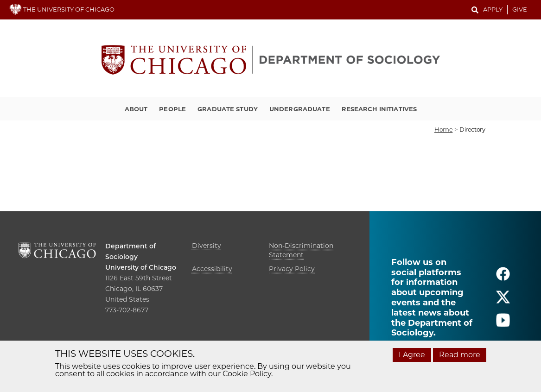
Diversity (207, 246)
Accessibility (212, 269)
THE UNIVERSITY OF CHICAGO (62, 9)
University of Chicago (141, 267)
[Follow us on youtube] (503, 324)
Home (443, 129)
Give (520, 9)
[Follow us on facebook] (503, 278)
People (172, 109)
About (136, 109)
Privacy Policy (292, 269)
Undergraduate (300, 109)
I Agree (412, 355)
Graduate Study (228, 109)
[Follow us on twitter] (503, 301)
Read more (460, 355)
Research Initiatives (379, 109)
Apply (493, 9)
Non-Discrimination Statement (301, 250)
